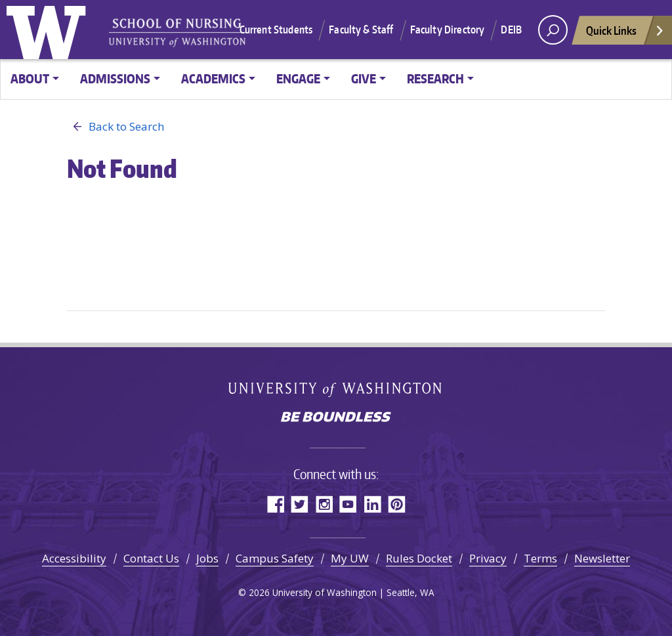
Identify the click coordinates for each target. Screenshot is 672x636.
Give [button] (364, 78)
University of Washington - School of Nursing (177, 33)
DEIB (511, 30)
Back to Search (115, 127)
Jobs (207, 558)
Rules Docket (419, 558)
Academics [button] (213, 78)
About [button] (30, 78)
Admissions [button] (115, 78)
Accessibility (74, 558)
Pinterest (397, 504)
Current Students (276, 30)
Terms (540, 558)
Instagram (324, 504)
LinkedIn (372, 504)
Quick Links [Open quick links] (625, 34)
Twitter (300, 504)
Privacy (488, 558)
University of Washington (49, 30)
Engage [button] (298, 78)
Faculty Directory (448, 30)
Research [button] (435, 78)
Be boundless (336, 418)
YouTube (348, 504)
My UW (350, 558)
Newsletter (602, 558)
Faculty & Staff (361, 30)
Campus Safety (275, 558)
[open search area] (553, 30)
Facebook (275, 504)
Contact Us (151, 558)
